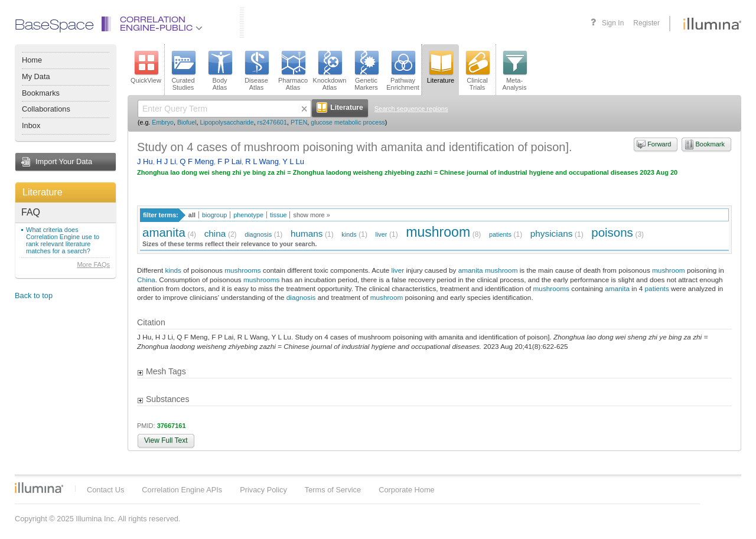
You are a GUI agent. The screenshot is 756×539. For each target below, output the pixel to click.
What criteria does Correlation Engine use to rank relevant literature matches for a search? (63, 240)
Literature (43, 192)
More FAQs (93, 264)
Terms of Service (333, 490)
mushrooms (242, 270)
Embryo (163, 122)
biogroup (214, 215)
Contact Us (105, 490)
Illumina (39, 488)
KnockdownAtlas (330, 71)
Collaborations (46, 109)
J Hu (145, 161)
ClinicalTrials (477, 71)
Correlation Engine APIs (182, 490)
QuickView (146, 67)
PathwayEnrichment (403, 71)
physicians (552, 233)
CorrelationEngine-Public (161, 24)
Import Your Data (64, 161)
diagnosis (258, 234)
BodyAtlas (220, 71)
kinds (349, 234)
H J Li (166, 161)
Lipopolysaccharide (227, 122)
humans (307, 233)
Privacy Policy (263, 490)
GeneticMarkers (366, 71)
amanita (164, 232)
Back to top (34, 295)
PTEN (299, 122)
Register (646, 23)
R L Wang (262, 161)
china (215, 233)
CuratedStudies (183, 71)
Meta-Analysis (515, 71)
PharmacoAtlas (293, 71)
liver (382, 234)
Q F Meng (197, 161)
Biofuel (187, 122)
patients (500, 234)
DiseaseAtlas (256, 71)
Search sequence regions (411, 109)
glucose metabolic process (348, 122)
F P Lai (229, 161)
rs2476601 (272, 122)
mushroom (438, 232)
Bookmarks (41, 93)
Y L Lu (293, 161)
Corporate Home (407, 490)
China (146, 280)
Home (32, 60)
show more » (311, 215)
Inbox (31, 125)
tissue (278, 215)
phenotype (248, 215)
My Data (36, 76)
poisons (612, 232)
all (192, 215)
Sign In (613, 23)
